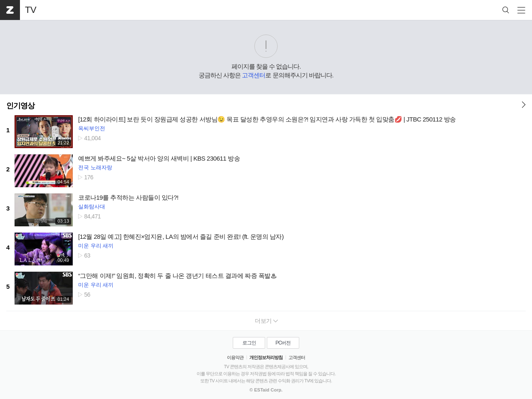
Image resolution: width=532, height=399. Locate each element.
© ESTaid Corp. (266, 390)
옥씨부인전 (92, 128)
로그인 (249, 343)
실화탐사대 (92, 207)
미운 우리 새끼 (96, 246)
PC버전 (283, 343)
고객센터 (254, 75)
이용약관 (235, 357)
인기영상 (20, 106)
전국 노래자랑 (95, 167)
